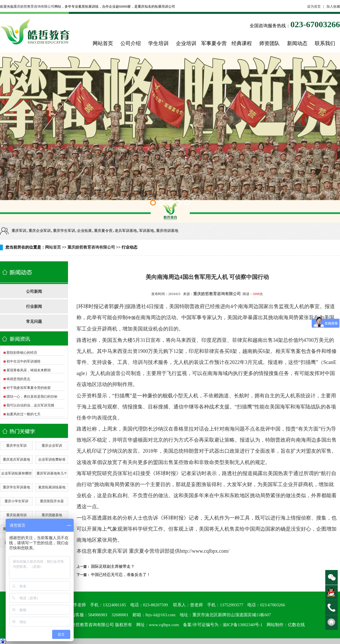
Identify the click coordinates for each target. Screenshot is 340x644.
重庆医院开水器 (52, 501)
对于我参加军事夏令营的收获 (29, 388)
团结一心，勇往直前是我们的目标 (32, 397)
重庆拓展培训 (16, 515)
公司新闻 (34, 292)
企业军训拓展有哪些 (16, 473)
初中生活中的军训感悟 (24, 361)
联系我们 (325, 43)
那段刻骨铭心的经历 (22, 353)
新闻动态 (297, 43)
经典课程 (242, 43)
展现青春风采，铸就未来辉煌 (29, 370)
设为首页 (314, 7)
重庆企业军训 (52, 446)
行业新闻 (34, 307)
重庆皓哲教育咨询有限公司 (34, 7)
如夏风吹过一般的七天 (24, 414)
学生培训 (158, 43)
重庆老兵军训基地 (16, 459)
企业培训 (186, 43)
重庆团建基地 (52, 515)
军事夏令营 (214, 43)
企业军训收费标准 (52, 459)
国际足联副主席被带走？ (113, 566)
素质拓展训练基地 (52, 487)
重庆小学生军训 (16, 501)
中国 (131, 318)
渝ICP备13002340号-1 (243, 625)
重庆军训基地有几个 (52, 473)
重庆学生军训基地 (16, 487)
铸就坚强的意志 (18, 379)
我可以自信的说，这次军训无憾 (30, 405)
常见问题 (34, 322)
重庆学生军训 (16, 446)
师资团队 (269, 43)
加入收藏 (333, 7)
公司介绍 (131, 43)
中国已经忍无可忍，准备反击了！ (121, 575)
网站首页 (103, 43)
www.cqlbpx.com (164, 625)
